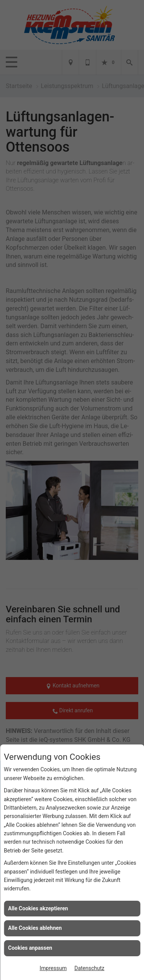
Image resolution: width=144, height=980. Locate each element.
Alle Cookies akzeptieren (38, 908)
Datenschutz (89, 968)
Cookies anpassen (30, 948)
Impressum (53, 968)
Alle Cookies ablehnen (35, 928)
